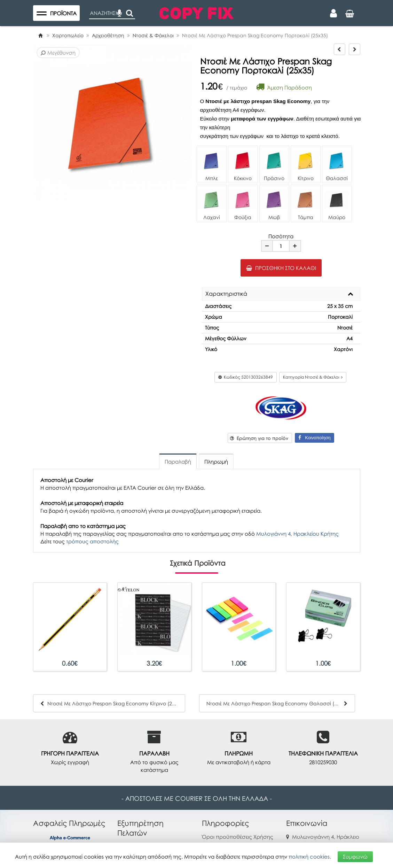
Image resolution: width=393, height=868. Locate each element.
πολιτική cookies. (310, 857)
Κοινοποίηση (314, 438)
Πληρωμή (216, 462)
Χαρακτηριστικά (226, 294)
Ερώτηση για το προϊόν (259, 438)
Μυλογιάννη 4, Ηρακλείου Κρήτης (297, 534)
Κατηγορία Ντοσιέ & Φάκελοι (313, 377)
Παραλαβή (178, 462)
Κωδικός (246, 377)
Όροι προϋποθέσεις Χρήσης (238, 837)
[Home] (40, 35)
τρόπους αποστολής (92, 541)
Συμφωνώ (355, 857)
